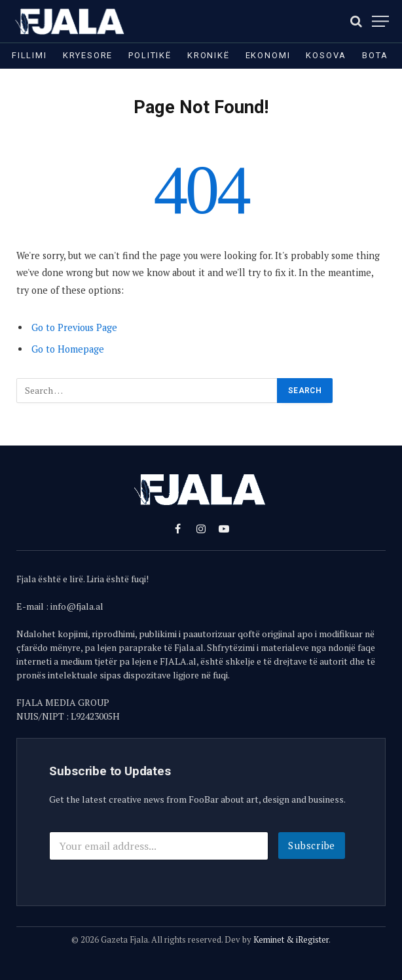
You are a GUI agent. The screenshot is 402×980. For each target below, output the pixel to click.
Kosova (326, 55)
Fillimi (29, 55)
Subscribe (312, 845)
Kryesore (88, 55)
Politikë (150, 55)
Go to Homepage (68, 349)
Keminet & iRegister (291, 939)
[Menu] (380, 21)
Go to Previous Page (74, 327)
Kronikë (209, 55)
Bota (375, 55)
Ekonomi (268, 55)
